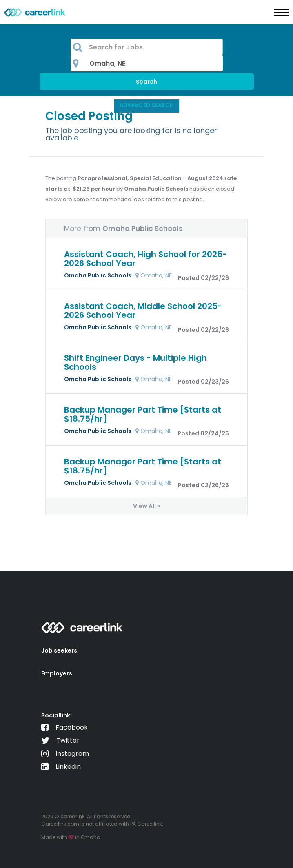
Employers (57, 673)
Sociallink (56, 715)
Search (146, 82)
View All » (146, 506)
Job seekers (59, 650)
